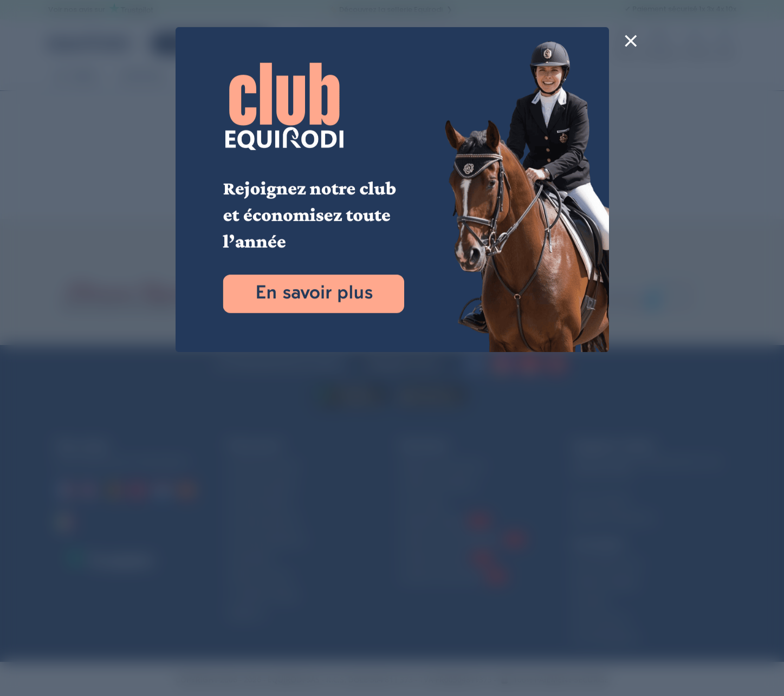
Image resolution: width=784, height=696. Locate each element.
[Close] (631, 48)
